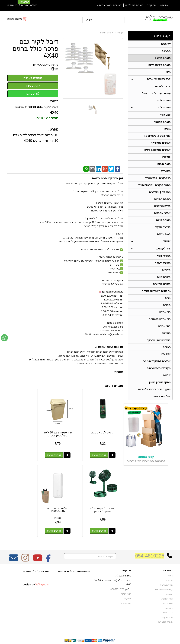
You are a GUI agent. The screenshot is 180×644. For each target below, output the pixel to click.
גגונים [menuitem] (167, 131)
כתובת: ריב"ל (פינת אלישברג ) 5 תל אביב (113, 570)
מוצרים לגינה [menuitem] (163, 225)
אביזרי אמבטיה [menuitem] (162, 218)
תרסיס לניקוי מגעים (105, 427)
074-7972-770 (117, 578)
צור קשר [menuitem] (152, 5)
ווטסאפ (33, 94)
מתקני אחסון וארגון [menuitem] (160, 391)
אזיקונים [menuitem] (166, 362)
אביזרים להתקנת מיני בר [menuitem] (157, 369)
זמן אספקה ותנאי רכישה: (107, 178)
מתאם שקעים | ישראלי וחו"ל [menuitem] (155, 189)
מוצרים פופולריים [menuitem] (134, 5)
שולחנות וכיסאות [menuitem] (161, 405)
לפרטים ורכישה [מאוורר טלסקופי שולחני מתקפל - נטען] (21, 449)
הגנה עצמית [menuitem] (164, 239)
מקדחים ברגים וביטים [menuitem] (159, 377)
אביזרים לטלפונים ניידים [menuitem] (157, 153)
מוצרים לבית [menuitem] (164, 109)
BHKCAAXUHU (42, 65)
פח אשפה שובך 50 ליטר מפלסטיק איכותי (65, 428)
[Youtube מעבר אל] (38, 548)
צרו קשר (126, 559)
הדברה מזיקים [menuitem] (163, 232)
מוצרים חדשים (107, 33)
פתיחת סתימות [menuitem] (162, 203)
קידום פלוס (84, 635)
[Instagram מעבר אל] (25, 548)
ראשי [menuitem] (170, 564)
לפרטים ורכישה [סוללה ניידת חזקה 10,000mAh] (102, 519)
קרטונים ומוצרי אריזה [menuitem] (109, 5)
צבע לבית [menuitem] (165, 117)
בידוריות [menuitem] (166, 276)
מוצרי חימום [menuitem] (164, 167)
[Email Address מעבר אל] (14, 548)
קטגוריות (162, 35)
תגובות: (118, 372)
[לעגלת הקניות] (17, 19)
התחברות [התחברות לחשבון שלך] (24, 2)
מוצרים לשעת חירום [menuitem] (160, 66)
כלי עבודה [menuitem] (165, 319)
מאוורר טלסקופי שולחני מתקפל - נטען (25, 428)
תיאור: (54, 101)
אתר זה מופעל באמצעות (90, 635)
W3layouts (42, 573)
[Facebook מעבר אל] (48, 548)
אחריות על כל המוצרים (36, 560)
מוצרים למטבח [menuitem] (162, 124)
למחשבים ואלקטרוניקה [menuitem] (157, 138)
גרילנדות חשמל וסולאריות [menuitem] (156, 297)
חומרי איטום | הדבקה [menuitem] (158, 348)
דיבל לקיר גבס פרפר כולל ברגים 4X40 (35, 49)
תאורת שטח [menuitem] (164, 283)
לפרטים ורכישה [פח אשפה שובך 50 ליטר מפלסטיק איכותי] (62, 449)
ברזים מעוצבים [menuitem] (162, 210)
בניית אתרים (75, 635)
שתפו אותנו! (126, 591)
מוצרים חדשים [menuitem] (163, 58)
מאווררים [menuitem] (165, 174)
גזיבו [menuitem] (168, 73)
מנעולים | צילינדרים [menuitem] (160, 196)
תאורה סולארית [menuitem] (162, 290)
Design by (36, 573)
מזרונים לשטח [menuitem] (163, 268)
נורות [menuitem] (168, 304)
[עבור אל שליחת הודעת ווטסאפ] (4, 338)
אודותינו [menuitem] (164, 5)
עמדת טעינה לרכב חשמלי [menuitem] (156, 95)
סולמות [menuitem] (166, 340)
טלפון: (128, 578)
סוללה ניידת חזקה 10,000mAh (105, 498)
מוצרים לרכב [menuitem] (163, 102)
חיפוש (89, 20)
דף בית (120, 33)
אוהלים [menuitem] (166, 246)
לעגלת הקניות (15, 19)
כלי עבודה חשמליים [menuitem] (160, 326)
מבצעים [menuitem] (166, 51)
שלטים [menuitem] (167, 384)
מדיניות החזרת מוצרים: (108, 347)
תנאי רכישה (126, 582)
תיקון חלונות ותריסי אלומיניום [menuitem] (154, 398)
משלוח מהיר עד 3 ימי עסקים (22, 5)
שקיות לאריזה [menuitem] (163, 88)
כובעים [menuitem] (167, 312)
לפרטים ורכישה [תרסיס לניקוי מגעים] (102, 449)
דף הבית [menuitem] (166, 44)
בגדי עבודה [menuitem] (164, 333)
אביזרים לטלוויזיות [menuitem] (161, 145)
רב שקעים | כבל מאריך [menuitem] (158, 181)
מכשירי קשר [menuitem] (164, 261)
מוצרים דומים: (114, 386)
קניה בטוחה (146, 466)
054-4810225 (150, 544)
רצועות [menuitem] (167, 355)
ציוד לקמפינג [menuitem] (163, 254)
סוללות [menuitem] (166, 160)
